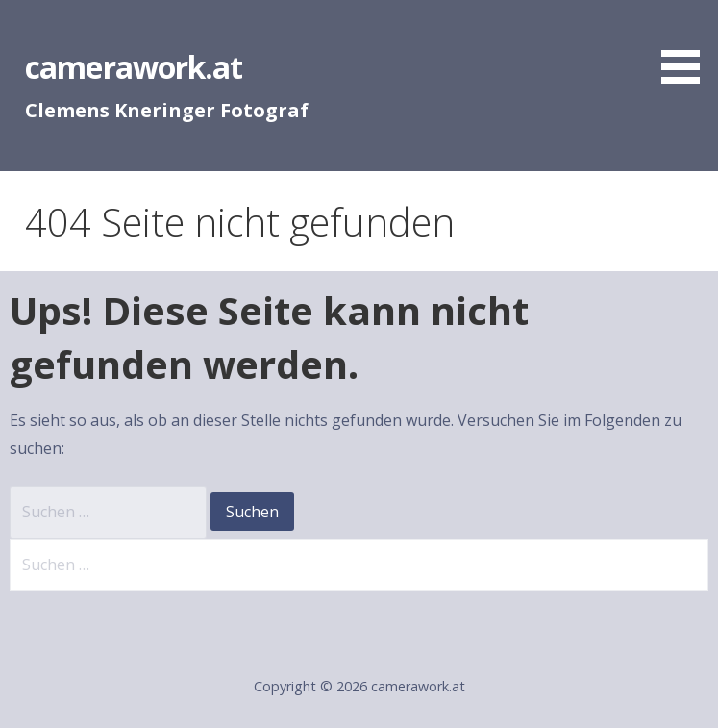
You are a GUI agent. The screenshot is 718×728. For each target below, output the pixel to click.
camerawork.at (134, 67)
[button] (687, 45)
